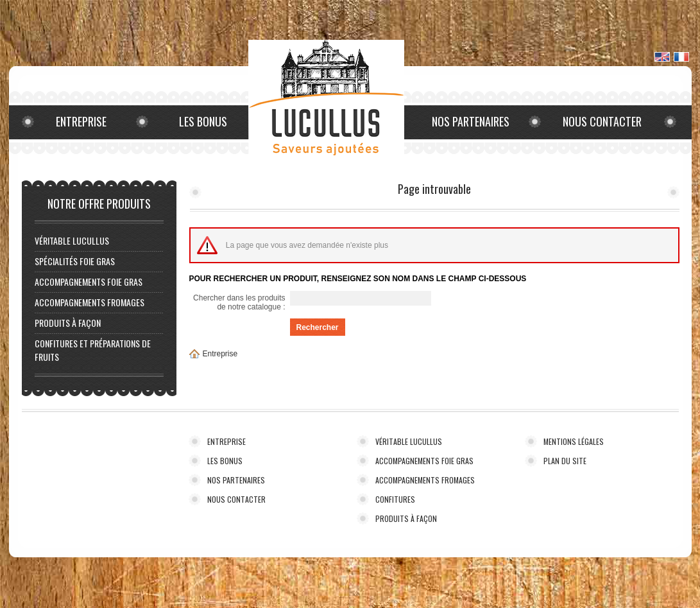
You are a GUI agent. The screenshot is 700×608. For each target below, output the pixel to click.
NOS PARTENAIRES (236, 480)
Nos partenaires (471, 121)
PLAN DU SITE (565, 461)
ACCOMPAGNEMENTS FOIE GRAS (89, 282)
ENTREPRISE (226, 441)
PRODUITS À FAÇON (68, 323)
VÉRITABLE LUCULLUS (72, 240)
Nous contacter (602, 121)
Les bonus (203, 121)
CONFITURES (395, 499)
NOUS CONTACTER (236, 499)
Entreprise (81, 121)
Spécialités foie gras (75, 261)
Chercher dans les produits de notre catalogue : (239, 302)
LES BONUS (225, 461)
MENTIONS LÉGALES (574, 441)
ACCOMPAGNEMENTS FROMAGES (90, 302)
